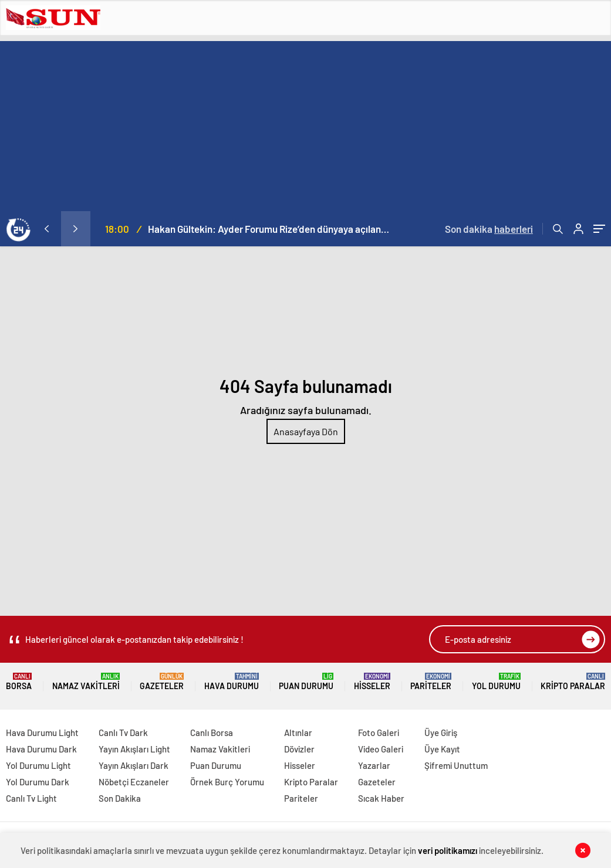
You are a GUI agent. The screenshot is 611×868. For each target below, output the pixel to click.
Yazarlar (374, 765)
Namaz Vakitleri (86, 682)
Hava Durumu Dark (41, 749)
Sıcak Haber (381, 798)
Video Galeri (381, 749)
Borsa (19, 682)
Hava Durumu (232, 682)
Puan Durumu (306, 682)
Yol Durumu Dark (38, 782)
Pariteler (431, 682)
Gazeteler (162, 682)
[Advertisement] (305, 123)
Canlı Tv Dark (123, 733)
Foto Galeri (379, 733)
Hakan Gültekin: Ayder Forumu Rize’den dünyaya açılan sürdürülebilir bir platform (269, 229)
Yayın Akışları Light (134, 749)
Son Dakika (120, 798)
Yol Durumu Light (38, 765)
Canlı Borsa (212, 733)
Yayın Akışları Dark (134, 765)
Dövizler (299, 749)
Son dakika (489, 229)
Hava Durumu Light (42, 733)
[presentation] (46, 229)
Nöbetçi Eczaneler (134, 782)
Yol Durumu (496, 682)
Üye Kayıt (442, 749)
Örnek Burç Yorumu (227, 782)
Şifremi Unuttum (456, 765)
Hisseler (372, 682)
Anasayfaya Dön (306, 431)
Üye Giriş (441, 733)
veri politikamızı (448, 850)
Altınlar (298, 733)
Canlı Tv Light (31, 798)
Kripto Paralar (573, 682)
